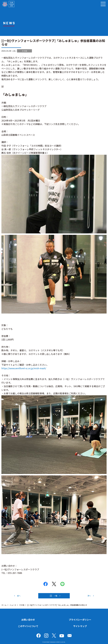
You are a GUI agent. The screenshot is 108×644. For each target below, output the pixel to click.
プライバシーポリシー (80, 620)
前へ (19, 596)
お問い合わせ (28, 620)
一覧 (56, 596)
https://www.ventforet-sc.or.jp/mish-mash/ (24, 368)
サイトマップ (80, 626)
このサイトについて (28, 626)
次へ (89, 596)
